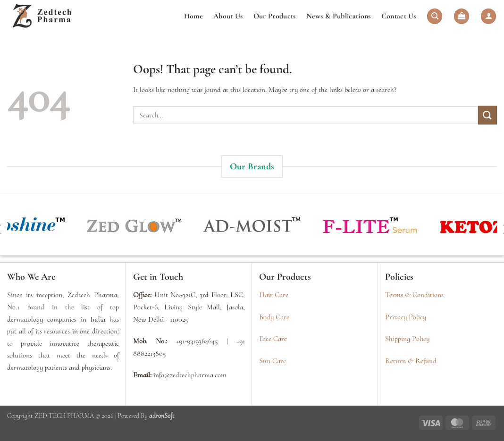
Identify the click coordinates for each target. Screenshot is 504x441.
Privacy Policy (406, 317)
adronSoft (162, 416)
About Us (228, 16)
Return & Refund (411, 361)
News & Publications (339, 16)
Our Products (275, 16)
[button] (462, 16)
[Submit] (487, 115)
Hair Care (274, 295)
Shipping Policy (407, 339)
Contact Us (399, 16)
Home (193, 16)
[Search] (435, 16)
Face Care (273, 339)
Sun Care (273, 361)
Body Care (274, 317)
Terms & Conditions (414, 295)
